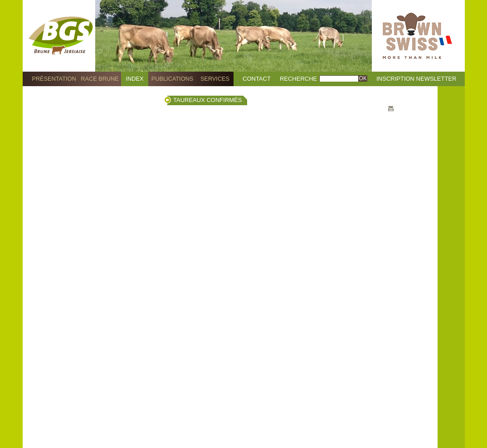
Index (135, 79)
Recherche (298, 79)
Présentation (54, 79)
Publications (172, 79)
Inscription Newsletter (416, 79)
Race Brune (100, 79)
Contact (257, 79)
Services (215, 79)
